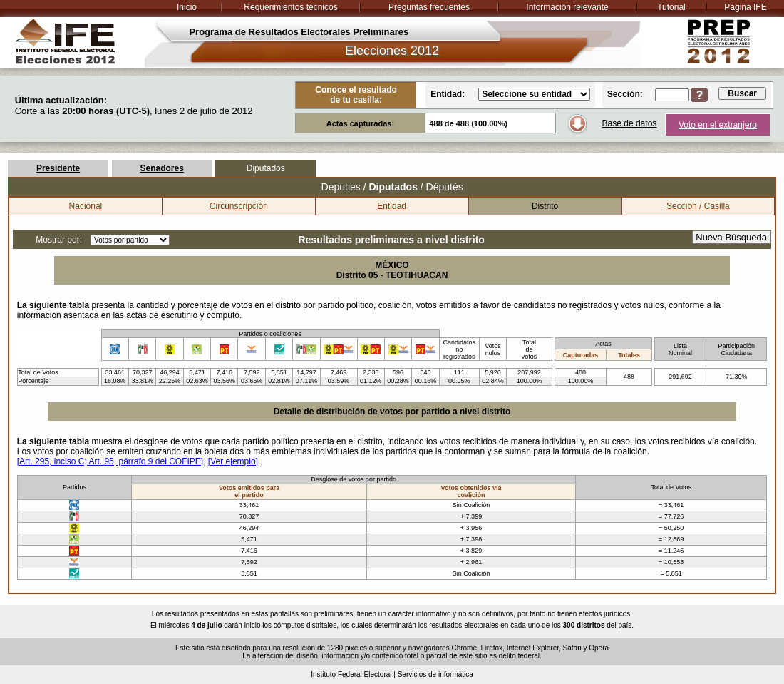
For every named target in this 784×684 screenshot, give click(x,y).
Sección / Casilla (698, 206)
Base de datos (630, 123)
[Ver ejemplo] (233, 461)
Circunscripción (239, 206)
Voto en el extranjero (718, 125)
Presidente (58, 168)
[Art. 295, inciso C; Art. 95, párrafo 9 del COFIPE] (110, 461)
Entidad (392, 206)
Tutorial (671, 7)
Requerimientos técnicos (290, 7)
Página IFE (745, 7)
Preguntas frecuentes (429, 7)
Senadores (161, 168)
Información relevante (567, 7)
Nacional (86, 206)
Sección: (625, 94)
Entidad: (448, 94)
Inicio (187, 7)
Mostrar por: (59, 240)
